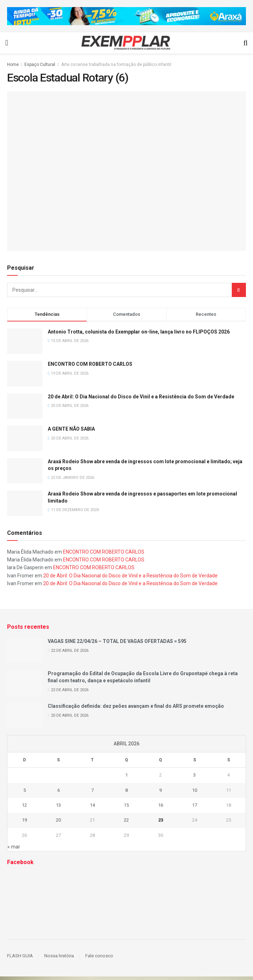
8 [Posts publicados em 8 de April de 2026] (126, 790)
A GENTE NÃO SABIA (71, 429)
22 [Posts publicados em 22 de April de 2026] (126, 820)
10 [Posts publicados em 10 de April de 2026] (195, 790)
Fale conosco (99, 956)
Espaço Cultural (40, 65)
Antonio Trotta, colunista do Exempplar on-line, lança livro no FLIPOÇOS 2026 (139, 332)
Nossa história (59, 956)
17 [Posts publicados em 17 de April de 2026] (195, 805)
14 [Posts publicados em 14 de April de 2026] (92, 805)
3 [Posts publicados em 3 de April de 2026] (194, 775)
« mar (14, 847)
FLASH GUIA (20, 956)
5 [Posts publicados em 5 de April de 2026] (25, 790)
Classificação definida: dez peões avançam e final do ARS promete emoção (136, 706)
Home (13, 65)
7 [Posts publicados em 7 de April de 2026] (93, 790)
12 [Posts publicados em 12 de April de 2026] (24, 805)
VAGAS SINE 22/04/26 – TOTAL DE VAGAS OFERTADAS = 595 (117, 641)
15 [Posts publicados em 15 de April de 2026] (126, 805)
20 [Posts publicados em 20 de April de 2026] (58, 820)
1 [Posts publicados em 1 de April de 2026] (126, 775)
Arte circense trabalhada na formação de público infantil (116, 65)
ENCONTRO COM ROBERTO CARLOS (90, 364)
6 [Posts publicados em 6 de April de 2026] (59, 790)
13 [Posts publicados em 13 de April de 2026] (58, 805)
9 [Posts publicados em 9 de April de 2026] (160, 790)
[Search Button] (239, 290)
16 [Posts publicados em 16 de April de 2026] (161, 805)
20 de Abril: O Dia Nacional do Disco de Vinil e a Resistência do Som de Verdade (141, 397)
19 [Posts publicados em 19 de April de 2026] (24, 820)
